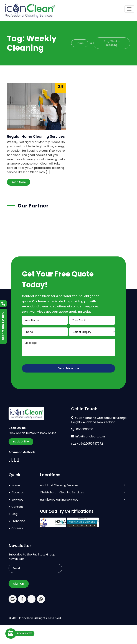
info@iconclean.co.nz (88, 436)
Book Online (21, 442)
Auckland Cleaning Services (59, 485)
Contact (17, 507)
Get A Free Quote (3, 326)
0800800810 (82, 429)
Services (17, 500)
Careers (17, 528)
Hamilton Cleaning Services (59, 500)
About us (18, 492)
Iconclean (26, 618)
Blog (14, 514)
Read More (19, 182)
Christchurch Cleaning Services (62, 492)
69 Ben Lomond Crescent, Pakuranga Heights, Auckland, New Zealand (99, 420)
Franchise (18, 521)
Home (80, 43)
